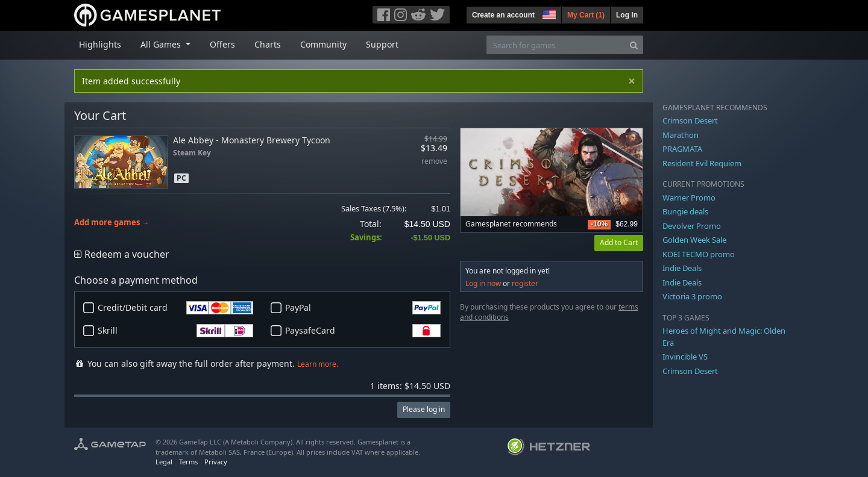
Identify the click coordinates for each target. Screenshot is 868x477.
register (525, 283)
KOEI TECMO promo (699, 254)
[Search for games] (556, 45)
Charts (268, 44)
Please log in (424, 409)
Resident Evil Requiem (702, 163)
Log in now (483, 283)
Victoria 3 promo (692, 296)
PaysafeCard (363, 331)
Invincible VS (685, 357)
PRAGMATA (682, 149)
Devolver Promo (692, 226)
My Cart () (586, 15)
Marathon (681, 135)
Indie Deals (682, 268)
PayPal (363, 308)
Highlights (100, 44)
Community (323, 44)
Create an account (503, 15)
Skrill (175, 331)
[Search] (634, 45)
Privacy (216, 462)
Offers (222, 44)
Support (382, 44)
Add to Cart (619, 242)
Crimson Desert (690, 120)
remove (434, 162)
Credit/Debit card (175, 308)
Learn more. (318, 364)
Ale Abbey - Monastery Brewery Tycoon (252, 140)
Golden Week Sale (694, 240)
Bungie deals (685, 211)
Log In (627, 15)
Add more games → (112, 223)
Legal (164, 462)
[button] (548, 13)
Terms (188, 462)
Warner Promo (689, 198)
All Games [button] (162, 44)
